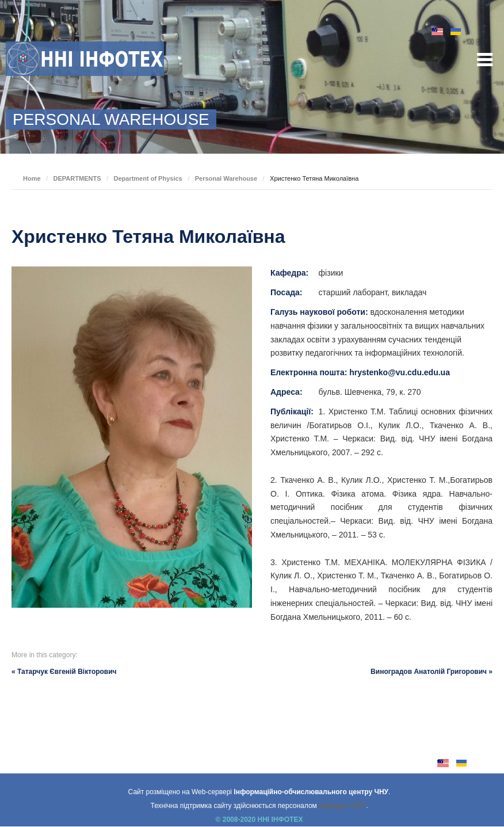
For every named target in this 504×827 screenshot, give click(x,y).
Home (32, 178)
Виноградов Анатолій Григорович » (432, 672)
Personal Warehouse (226, 178)
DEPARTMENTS (77, 178)
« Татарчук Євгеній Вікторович (64, 672)
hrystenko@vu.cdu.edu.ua (400, 372)
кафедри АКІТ (342, 806)
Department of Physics (148, 178)
